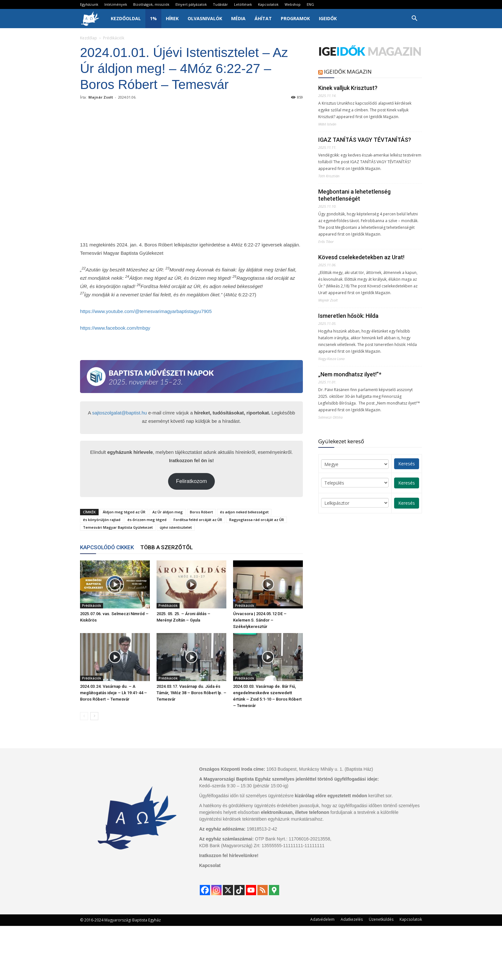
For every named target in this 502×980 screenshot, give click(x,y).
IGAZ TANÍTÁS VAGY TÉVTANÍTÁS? (365, 140)
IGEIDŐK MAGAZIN (348, 72)
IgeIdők (328, 18)
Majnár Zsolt (101, 97)
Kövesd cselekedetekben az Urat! (361, 257)
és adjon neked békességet (244, 512)
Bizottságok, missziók (151, 4)
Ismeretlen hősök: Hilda (348, 316)
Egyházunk (89, 4)
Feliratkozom (192, 481)
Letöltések (243, 4)
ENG (310, 4)
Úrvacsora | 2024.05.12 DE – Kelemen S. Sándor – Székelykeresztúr (260, 620)
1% (153, 18)
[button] (414, 19)
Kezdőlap (89, 38)
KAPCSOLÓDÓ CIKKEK (107, 547)
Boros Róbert (201, 512)
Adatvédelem (322, 919)
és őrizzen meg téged (147, 520)
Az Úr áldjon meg (168, 512)
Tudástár (220, 4)
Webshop (293, 4)
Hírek (172, 18)
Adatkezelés (352, 919)
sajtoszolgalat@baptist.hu (120, 413)
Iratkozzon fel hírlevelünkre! (229, 855)
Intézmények (116, 4)
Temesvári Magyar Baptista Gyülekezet (118, 527)
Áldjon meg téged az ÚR (124, 512)
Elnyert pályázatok (191, 4)
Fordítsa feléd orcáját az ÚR (198, 520)
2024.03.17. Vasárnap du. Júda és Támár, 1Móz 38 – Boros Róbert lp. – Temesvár (191, 693)
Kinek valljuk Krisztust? (348, 88)
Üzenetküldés (381, 919)
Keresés (407, 464)
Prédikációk (92, 606)
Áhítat (263, 18)
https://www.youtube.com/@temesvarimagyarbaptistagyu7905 (146, 311)
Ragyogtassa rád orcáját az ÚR (257, 520)
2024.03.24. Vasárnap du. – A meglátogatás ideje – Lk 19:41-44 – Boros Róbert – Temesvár (113, 693)
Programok (295, 18)
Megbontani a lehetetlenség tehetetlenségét (354, 195)
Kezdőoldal (126, 18)
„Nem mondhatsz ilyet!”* (350, 374)
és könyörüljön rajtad (102, 520)
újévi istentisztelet (176, 527)
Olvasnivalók (205, 18)
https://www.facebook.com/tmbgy (115, 328)
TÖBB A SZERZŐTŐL (166, 547)
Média (238, 18)
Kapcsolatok (268, 4)
